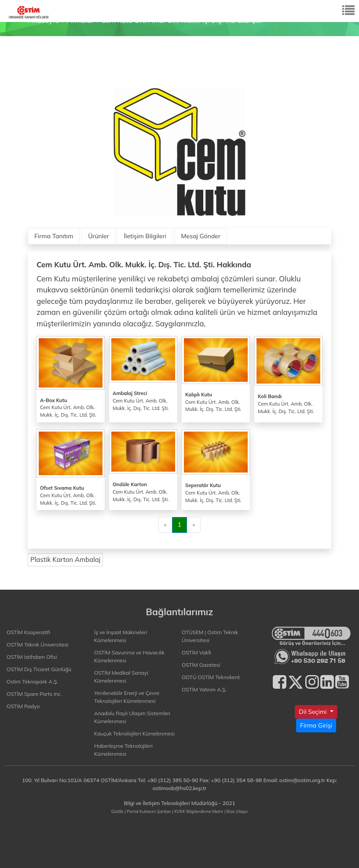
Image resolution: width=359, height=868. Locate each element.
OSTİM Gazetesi (201, 665)
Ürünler (99, 236)
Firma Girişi (316, 725)
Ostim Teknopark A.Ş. (32, 681)
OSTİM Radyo (23, 706)
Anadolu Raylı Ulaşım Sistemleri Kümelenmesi (132, 717)
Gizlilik (117, 811)
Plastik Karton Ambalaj (65, 560)
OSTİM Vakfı (196, 652)
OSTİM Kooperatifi (28, 632)
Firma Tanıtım (54, 236)
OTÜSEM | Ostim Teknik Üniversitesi (210, 636)
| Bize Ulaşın (236, 811)
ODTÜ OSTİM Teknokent (211, 677)
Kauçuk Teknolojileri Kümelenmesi (134, 733)
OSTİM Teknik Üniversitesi (37, 645)
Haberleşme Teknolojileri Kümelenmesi (123, 750)
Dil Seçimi (313, 712)
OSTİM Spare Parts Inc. (34, 694)
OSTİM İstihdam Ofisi (32, 657)
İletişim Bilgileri (145, 236)
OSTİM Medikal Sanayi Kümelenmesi (121, 677)
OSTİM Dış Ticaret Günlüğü (39, 669)
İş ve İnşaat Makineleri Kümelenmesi (121, 636)
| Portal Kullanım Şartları (148, 811)
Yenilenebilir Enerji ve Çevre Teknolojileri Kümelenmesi (127, 697)
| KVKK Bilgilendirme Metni (198, 811)
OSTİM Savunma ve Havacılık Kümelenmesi (129, 656)
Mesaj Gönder (201, 236)
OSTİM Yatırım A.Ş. (204, 689)
